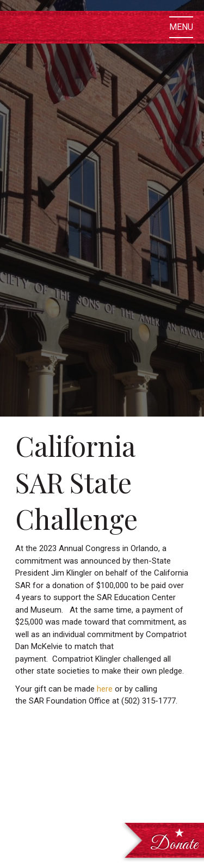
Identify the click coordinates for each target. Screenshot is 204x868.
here (105, 689)
